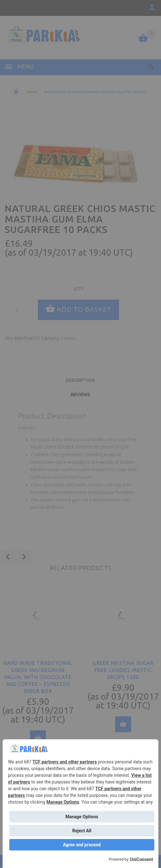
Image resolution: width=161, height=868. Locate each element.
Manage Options (63, 802)
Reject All (82, 831)
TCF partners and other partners (65, 762)
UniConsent (141, 859)
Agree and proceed (82, 845)
